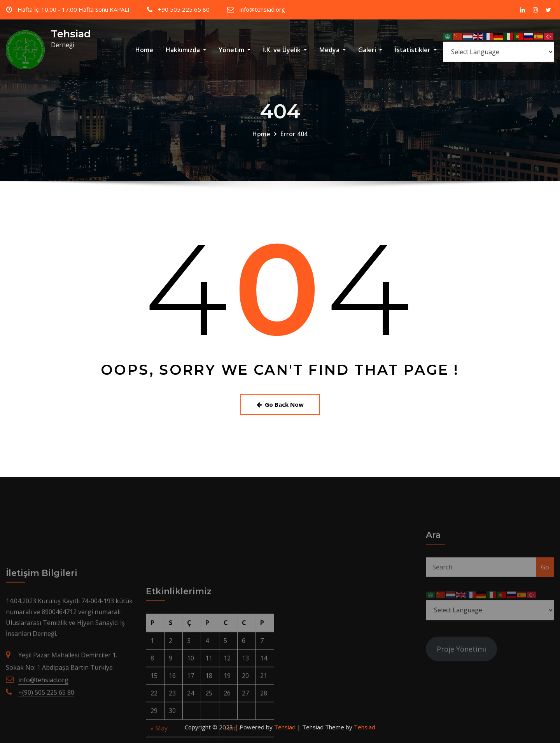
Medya (332, 50)
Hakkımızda (186, 50)
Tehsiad (71, 34)
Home (144, 50)
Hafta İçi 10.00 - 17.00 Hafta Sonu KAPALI (73, 9)
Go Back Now (280, 404)
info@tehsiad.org (262, 9)
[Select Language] (499, 52)
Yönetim (234, 50)
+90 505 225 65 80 (184, 9)
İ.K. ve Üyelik (285, 50)
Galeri (370, 50)
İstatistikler (416, 50)
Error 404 (294, 146)
